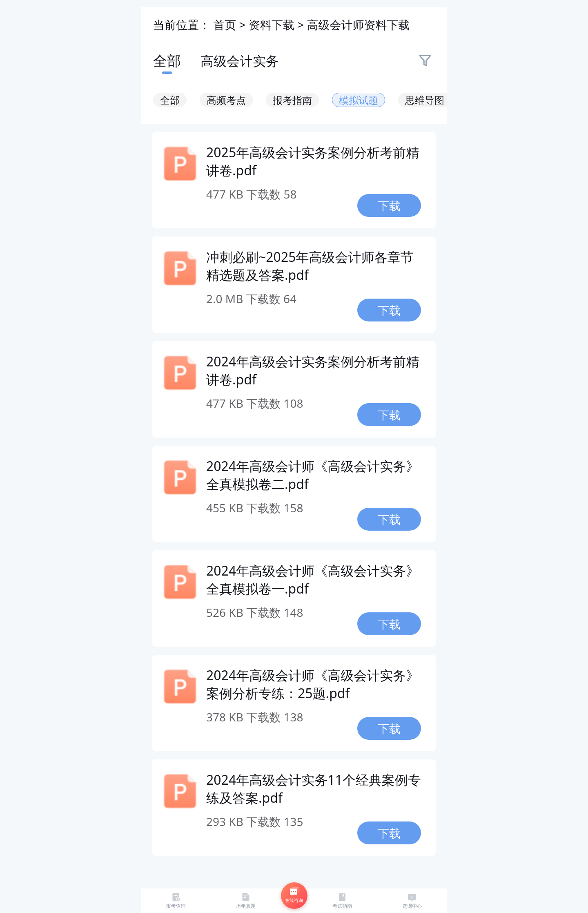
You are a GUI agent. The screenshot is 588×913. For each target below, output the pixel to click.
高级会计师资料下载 (358, 25)
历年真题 (246, 901)
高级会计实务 (240, 61)
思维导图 (425, 100)
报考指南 (292, 100)
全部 (167, 60)
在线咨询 (294, 895)
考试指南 (342, 901)
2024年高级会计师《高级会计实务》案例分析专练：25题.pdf (313, 684)
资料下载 (273, 25)
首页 (225, 25)
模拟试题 (359, 100)
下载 (389, 205)
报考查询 (176, 901)
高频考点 (226, 100)
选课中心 (412, 901)
